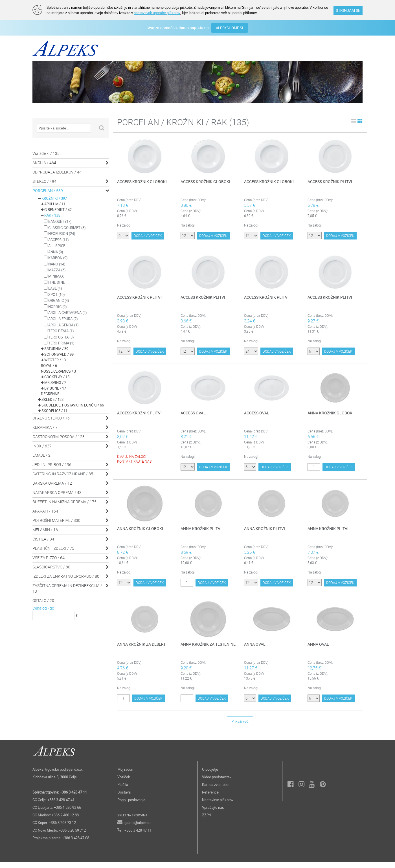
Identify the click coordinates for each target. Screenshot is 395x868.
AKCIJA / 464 (44, 162)
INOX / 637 (42, 446)
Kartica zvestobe (215, 790)
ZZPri (206, 821)
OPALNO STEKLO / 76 (51, 418)
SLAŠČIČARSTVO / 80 (51, 567)
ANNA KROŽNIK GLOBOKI (331, 413)
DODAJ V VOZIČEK (148, 239)
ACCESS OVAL (193, 413)
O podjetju (210, 775)
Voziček (124, 783)
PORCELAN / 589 (48, 190)
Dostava (124, 798)
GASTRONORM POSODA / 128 (59, 436)
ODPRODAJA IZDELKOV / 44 (57, 172)
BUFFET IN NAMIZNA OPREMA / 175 (64, 501)
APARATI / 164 (45, 511)
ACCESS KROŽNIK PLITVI (330, 181)
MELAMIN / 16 (45, 529)
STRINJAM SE (348, 10)
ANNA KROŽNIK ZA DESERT (141, 648)
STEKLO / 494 (44, 181)
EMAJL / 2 (41, 455)
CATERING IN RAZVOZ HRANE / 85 (63, 473)
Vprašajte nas (213, 813)
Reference (210, 798)
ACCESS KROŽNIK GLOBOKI (142, 181)
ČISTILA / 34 (43, 539)
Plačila (123, 790)
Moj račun (125, 775)
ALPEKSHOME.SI (230, 28)
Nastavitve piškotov (218, 806)
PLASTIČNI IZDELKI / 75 (53, 548)
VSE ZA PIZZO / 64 (49, 557)
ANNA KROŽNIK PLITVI (201, 531)
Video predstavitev (217, 783)
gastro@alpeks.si (138, 829)
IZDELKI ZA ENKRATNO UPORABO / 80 (66, 576)
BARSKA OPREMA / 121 (53, 483)
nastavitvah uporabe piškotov (157, 13)
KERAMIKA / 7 (45, 427)
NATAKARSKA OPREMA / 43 (57, 492)
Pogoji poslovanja (131, 806)
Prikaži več (240, 727)
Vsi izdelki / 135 (46, 153)
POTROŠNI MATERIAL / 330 (56, 520)
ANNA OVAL (255, 648)
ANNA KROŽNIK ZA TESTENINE (208, 648)
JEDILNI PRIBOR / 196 (52, 464)
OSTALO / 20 (43, 600)
